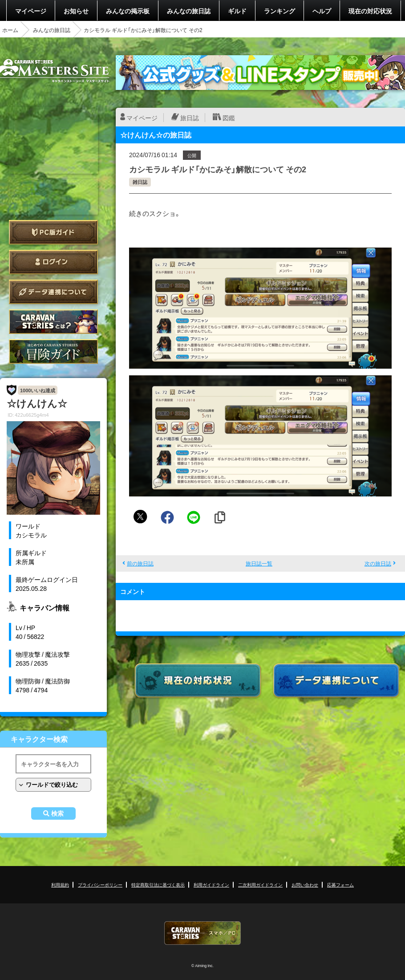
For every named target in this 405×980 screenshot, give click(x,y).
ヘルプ (322, 11)
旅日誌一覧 (259, 563)
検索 (57, 813)
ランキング (279, 11)
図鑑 (229, 118)
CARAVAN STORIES (202, 933)
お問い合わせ (305, 884)
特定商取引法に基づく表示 (158, 884)
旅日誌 (190, 118)
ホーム (10, 30)
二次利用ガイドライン (260, 884)
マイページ (31, 11)
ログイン (53, 262)
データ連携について (53, 292)
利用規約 (60, 884)
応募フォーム (340, 884)
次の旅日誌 (378, 563)
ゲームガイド (53, 352)
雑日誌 (140, 182)
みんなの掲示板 (128, 11)
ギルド (237, 11)
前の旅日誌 (140, 563)
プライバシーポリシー (100, 884)
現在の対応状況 (370, 11)
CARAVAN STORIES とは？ (53, 322)
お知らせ (76, 11)
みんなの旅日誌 (189, 11)
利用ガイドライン (211, 884)
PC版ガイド (53, 232)
